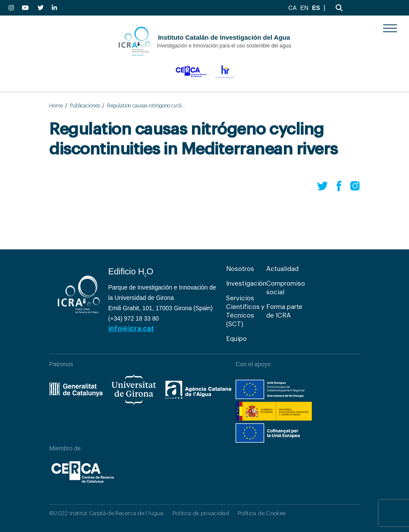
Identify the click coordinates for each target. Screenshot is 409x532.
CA (292, 8)
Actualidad (282, 269)
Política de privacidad (201, 513)
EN (304, 8)
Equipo (236, 339)
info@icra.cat (131, 329)
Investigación (246, 284)
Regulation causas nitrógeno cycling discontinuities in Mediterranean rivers (147, 106)
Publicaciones (85, 106)
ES (316, 8)
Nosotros (240, 269)
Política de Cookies (262, 513)
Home (56, 106)
